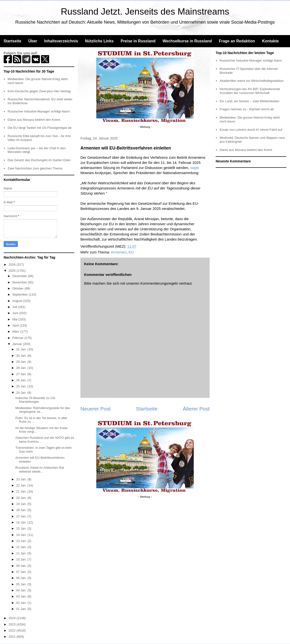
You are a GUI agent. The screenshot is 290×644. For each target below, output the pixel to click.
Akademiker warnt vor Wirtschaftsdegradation (251, 81)
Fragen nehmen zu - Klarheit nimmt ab (247, 109)
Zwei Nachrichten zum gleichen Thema (35, 168)
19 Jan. (22, 504)
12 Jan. (22, 547)
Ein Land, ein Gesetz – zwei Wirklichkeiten (249, 101)
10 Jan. (22, 559)
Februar (18, 338)
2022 (13, 630)
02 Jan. (22, 603)
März (16, 331)
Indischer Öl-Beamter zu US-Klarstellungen (36, 400)
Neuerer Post (96, 409)
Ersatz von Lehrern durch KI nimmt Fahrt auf (251, 130)
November (20, 282)
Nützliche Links (99, 41)
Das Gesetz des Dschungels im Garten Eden (39, 160)
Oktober (19, 288)
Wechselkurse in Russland (187, 41)
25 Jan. (22, 386)
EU (131, 252)
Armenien (119, 252)
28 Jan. (22, 368)
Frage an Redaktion (237, 41)
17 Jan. (22, 516)
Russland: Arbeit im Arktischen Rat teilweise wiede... (40, 470)
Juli (15, 307)
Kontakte (270, 41)
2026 (13, 265)
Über (33, 41)
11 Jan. (22, 553)
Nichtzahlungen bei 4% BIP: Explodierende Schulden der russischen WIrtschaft (250, 91)
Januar (18, 344)
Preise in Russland (138, 41)
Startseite (12, 41)
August (18, 301)
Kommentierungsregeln (159, 283)
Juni (16, 313)
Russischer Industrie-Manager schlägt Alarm (39, 111)
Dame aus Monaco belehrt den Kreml (34, 120)
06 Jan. (22, 578)
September (21, 294)
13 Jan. (22, 541)
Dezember (20, 276)
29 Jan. (22, 362)
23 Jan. (22, 479)
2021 (13, 637)
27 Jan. (22, 374)
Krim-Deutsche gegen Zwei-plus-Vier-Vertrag (39, 91)
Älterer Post (196, 409)
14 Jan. (22, 535)
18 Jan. (22, 510)
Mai (15, 319)
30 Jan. (22, 356)
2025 (13, 271)
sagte (195, 168)
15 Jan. (22, 528)
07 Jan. (22, 572)
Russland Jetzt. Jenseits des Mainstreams (145, 12)
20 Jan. (22, 498)
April (16, 325)
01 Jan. (22, 609)
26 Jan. (22, 380)
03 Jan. (22, 596)
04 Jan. (22, 590)
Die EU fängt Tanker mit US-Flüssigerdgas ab (39, 128)
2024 (13, 618)
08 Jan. (22, 566)
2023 (13, 624)
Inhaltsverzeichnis (61, 41)
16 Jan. (22, 522)
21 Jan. (22, 491)
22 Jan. (22, 485)
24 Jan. (22, 393)
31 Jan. (22, 349)
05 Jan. (22, 584)
